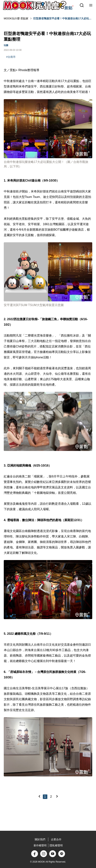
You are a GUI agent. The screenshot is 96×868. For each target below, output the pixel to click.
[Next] (57, 796)
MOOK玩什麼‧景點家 (16, 18)
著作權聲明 (40, 845)
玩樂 (6, 45)
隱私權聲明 (56, 845)
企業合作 (56, 839)
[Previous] (39, 796)
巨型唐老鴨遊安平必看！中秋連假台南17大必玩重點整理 (62, 19)
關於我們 (40, 839)
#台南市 (11, 57)
